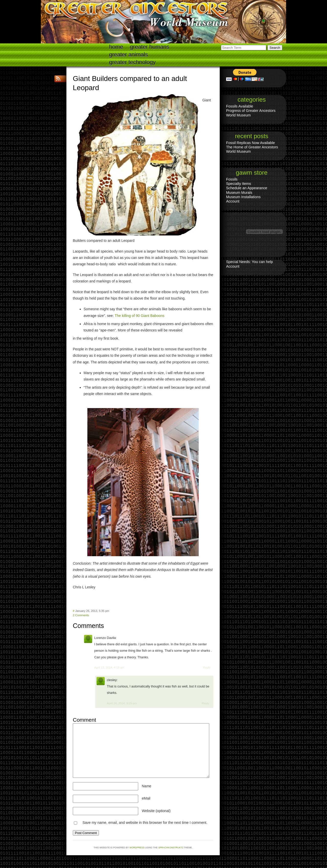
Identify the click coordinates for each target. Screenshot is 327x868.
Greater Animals (129, 55)
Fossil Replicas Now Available (250, 143)
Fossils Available (240, 106)
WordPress (137, 848)
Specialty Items (239, 184)
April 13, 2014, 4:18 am (109, 668)
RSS (59, 79)
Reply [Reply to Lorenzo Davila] (207, 668)
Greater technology (132, 62)
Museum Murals (239, 193)
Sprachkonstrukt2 (171, 848)
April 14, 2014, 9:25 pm (122, 703)
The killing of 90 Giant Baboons (140, 316)
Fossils (232, 179)
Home (116, 47)
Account (233, 201)
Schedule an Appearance (247, 188)
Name (147, 786)
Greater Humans (150, 47)
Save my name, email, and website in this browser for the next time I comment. (145, 823)
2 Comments (81, 615)
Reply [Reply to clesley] (206, 703)
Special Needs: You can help (249, 262)
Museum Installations (243, 197)
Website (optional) (156, 811)
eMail (146, 798)
